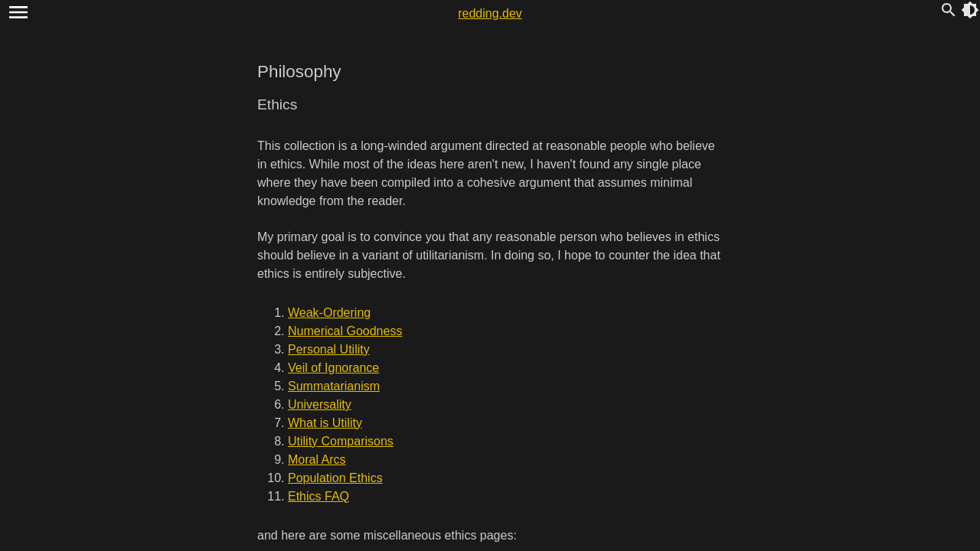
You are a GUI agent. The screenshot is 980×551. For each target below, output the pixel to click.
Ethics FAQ (318, 496)
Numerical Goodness (345, 331)
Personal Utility (329, 349)
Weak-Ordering (329, 313)
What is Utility (325, 423)
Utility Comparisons (341, 441)
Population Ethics (335, 478)
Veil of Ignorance (333, 368)
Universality (320, 404)
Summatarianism (334, 386)
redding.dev (490, 13)
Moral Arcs (317, 460)
